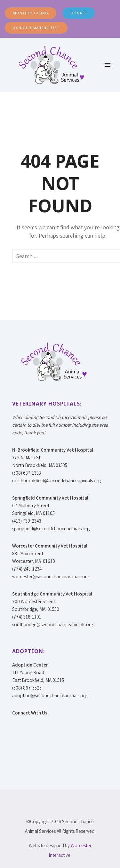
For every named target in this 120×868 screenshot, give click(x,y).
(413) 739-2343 (27, 521)
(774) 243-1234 (27, 569)
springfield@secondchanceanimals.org (51, 529)
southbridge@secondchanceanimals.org (53, 624)
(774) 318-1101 (27, 617)
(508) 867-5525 (27, 688)
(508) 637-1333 (27, 473)
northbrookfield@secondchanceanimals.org (56, 481)
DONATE (79, 13)
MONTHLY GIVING (31, 13)
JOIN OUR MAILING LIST (36, 28)
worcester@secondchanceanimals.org (51, 576)
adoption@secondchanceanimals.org (50, 695)
